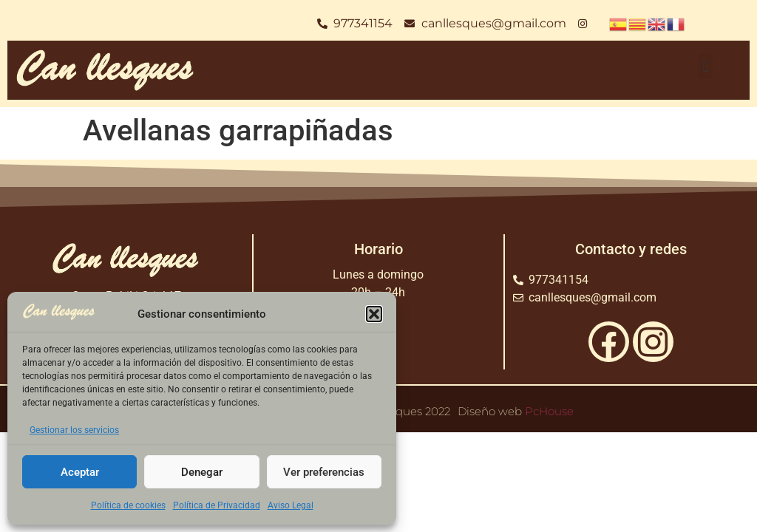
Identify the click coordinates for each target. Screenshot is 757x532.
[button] (374, 314)
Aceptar (80, 472)
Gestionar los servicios (74, 430)
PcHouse (549, 411)
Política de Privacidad (217, 505)
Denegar (202, 472)
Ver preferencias (324, 472)
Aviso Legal (291, 505)
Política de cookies (128, 505)
